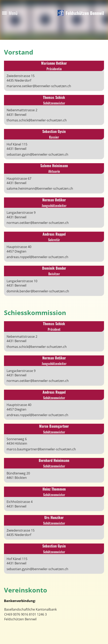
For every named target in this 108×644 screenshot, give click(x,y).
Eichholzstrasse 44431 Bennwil (20, 504)
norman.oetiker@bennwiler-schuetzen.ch (38, 223)
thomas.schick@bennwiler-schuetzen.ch (37, 120)
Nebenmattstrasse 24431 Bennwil (22, 112)
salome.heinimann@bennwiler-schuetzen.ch (40, 188)
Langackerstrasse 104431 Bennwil (22, 283)
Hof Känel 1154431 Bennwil (17, 146)
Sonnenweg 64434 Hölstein (17, 441)
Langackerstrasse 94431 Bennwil (21, 215)
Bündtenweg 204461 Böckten (18, 475)
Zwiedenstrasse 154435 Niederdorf (21, 78)
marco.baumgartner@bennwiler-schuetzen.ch (41, 449)
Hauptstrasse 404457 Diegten (19, 249)
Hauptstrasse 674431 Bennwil (19, 181)
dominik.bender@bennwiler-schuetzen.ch (38, 291)
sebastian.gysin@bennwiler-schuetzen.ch (37, 154)
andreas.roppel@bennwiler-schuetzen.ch (37, 257)
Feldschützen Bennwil (85, 13)
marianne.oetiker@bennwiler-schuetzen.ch (39, 86)
